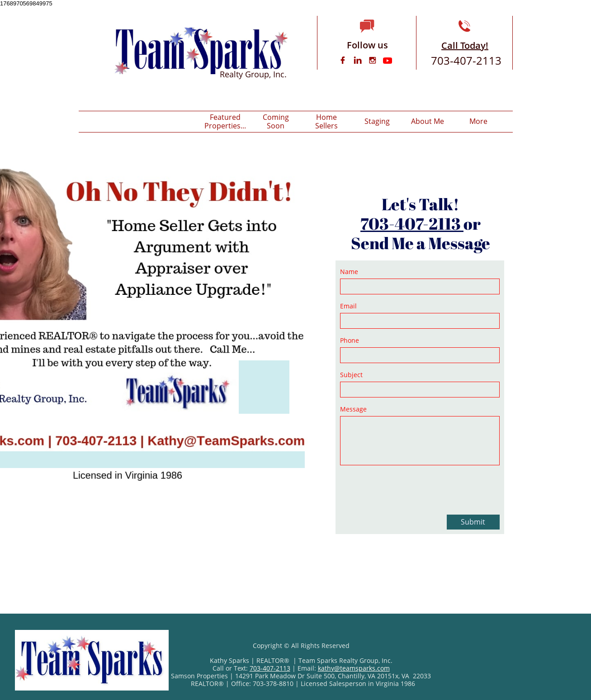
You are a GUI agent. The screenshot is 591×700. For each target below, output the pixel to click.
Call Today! (465, 45)
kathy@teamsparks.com (354, 668)
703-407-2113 (412, 223)
